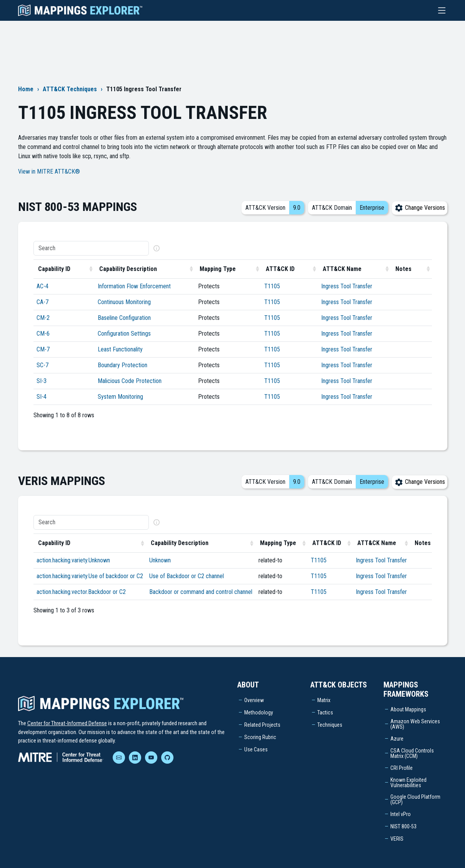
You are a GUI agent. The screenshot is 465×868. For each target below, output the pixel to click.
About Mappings (408, 709)
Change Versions (420, 208)
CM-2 (43, 318)
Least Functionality (120, 349)
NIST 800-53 (403, 826)
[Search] (91, 248)
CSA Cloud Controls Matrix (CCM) (412, 753)
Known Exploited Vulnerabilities (408, 783)
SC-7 (42, 365)
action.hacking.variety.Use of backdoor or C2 (90, 576)
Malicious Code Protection (130, 381)
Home (26, 89)
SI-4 (42, 397)
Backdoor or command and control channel (201, 592)
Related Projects (262, 725)
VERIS (397, 839)
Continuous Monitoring (124, 302)
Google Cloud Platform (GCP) (415, 799)
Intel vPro (401, 814)
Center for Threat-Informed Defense (67, 723)
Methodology (259, 712)
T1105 (272, 286)
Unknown (160, 560)
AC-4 (42, 286)
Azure (397, 739)
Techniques (330, 725)
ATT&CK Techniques (70, 89)
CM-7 (43, 349)
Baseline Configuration (124, 318)
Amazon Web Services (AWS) (415, 724)
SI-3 (42, 381)
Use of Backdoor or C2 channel (187, 576)
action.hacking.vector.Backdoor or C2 (81, 592)
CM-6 (43, 334)
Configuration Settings (124, 334)
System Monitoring (120, 397)
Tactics (325, 712)
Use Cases (256, 749)
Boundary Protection (122, 365)
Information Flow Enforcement (134, 286)
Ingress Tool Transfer (347, 286)
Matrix (324, 700)
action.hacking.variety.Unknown (73, 560)
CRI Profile (402, 768)
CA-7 (42, 302)
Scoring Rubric (260, 737)
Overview (254, 700)
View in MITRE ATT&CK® (49, 171)
